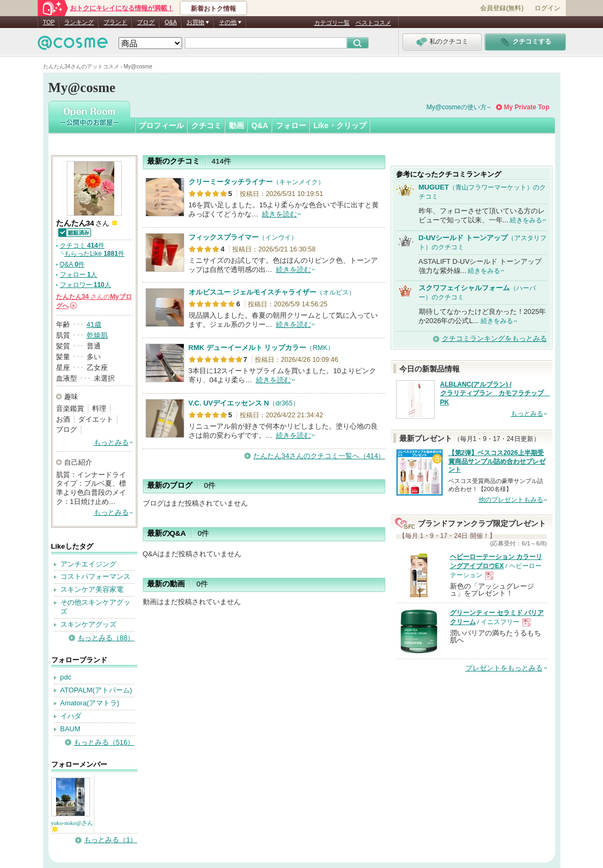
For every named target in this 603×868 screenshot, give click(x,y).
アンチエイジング (88, 564)
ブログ (146, 22)
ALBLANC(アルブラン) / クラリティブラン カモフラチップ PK (495, 394)
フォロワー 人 (85, 285)
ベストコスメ (373, 23)
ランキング (79, 22)
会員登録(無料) (502, 8)
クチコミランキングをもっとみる (494, 338)
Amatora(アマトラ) (90, 703)
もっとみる (111, 442)
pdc (66, 677)
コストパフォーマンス (95, 576)
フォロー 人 (79, 275)
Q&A (171, 22)
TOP (49, 22)
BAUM (71, 729)
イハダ (71, 716)
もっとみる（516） (104, 742)
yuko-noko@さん (72, 826)
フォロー (291, 125)
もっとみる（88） (106, 638)
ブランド (115, 22)
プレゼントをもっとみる (504, 668)
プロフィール (161, 125)
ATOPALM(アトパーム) (96, 690)
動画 (237, 125)
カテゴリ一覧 (332, 23)
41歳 (94, 324)
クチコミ (206, 125)
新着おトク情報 (213, 9)
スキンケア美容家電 (92, 589)
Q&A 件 (72, 264)
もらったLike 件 (94, 254)
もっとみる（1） (110, 840)
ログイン (547, 8)
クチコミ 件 (82, 246)
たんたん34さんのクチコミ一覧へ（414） (319, 456)
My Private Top (526, 107)
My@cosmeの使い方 (457, 107)
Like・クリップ (340, 125)
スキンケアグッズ (88, 624)
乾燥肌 (97, 335)
